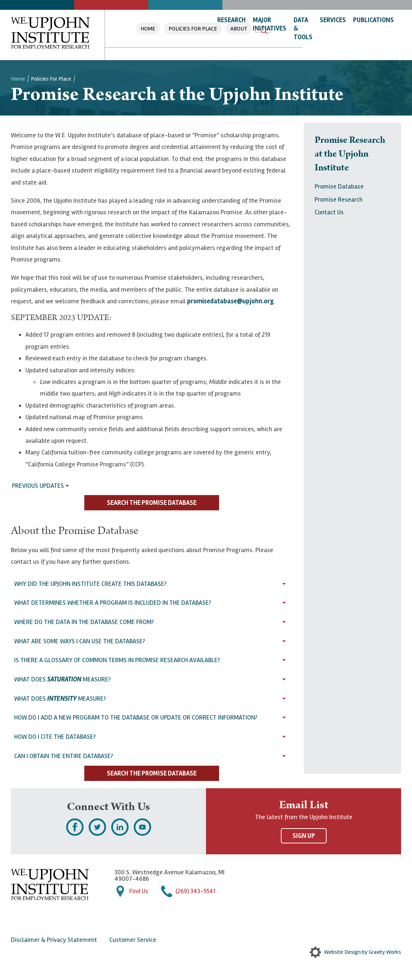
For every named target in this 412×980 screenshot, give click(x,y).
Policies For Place (193, 29)
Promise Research (339, 199)
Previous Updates (38, 486)
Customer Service (133, 940)
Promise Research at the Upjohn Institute (350, 154)
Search (264, 31)
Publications (373, 20)
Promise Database (339, 186)
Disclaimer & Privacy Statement (54, 940)
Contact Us (329, 212)
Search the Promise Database (152, 503)
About (239, 29)
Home (148, 29)
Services (333, 20)
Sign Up (304, 836)
